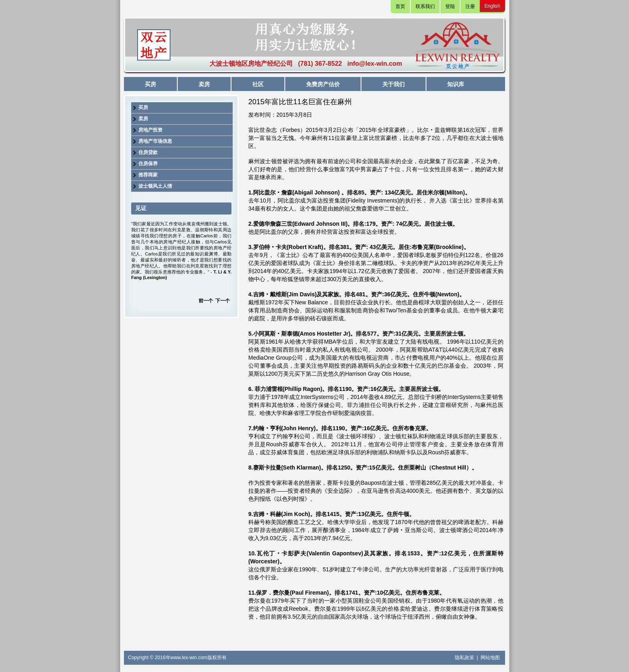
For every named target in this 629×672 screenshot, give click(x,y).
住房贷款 (148, 152)
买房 (150, 84)
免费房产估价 (323, 84)
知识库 (456, 84)
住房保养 (148, 164)
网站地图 (490, 658)
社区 (258, 84)
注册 (470, 6)
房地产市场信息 (155, 141)
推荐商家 (148, 175)
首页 (400, 6)
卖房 (204, 84)
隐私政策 (465, 658)
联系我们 (425, 6)
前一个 (206, 301)
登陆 (450, 6)
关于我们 (394, 84)
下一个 (223, 301)
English (492, 6)
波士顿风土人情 (155, 186)
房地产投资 (150, 130)
